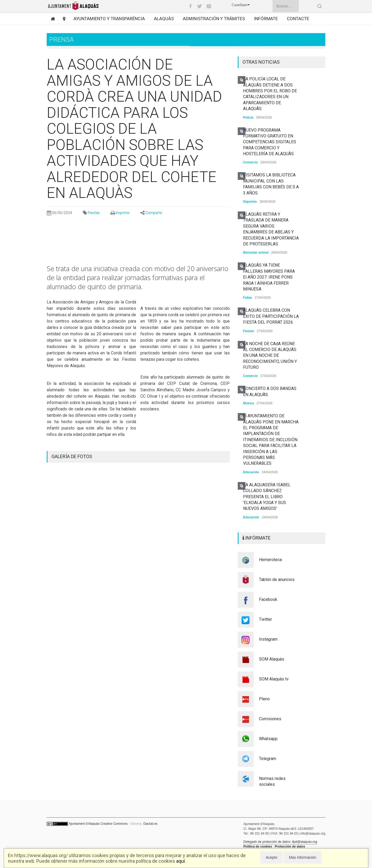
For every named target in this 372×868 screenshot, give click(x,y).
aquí (181, 861)
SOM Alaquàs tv (274, 679)
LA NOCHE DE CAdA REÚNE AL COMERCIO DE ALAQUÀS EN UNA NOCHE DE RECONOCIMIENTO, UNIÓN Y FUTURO (270, 356)
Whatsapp (268, 739)
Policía (248, 118)
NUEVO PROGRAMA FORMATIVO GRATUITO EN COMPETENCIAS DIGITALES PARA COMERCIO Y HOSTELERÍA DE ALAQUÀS (270, 142)
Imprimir (123, 213)
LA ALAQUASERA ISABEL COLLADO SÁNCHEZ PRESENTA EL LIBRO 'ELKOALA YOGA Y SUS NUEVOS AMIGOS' (267, 497)
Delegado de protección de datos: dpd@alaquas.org (280, 842)
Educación (251, 472)
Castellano (241, 5)
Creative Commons (114, 824)
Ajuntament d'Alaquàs (84, 824)
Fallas (248, 298)
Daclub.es (150, 824)
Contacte (298, 19)
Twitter (265, 619)
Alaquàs (164, 19)
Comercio (250, 162)
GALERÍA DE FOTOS (72, 456)
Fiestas (94, 213)
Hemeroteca (270, 560)
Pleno (264, 699)
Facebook (268, 599)
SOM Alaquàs (272, 659)
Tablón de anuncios (277, 580)
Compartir (154, 213)
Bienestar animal (256, 253)
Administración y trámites (214, 19)
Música (248, 403)
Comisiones (270, 719)
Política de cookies (258, 847)
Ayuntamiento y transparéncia (109, 19)
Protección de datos (290, 847)
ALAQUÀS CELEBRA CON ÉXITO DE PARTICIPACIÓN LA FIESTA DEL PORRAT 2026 (271, 316)
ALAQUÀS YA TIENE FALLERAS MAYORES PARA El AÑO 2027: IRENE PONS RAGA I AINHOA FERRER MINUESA (269, 277)
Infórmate (266, 19)
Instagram (268, 639)
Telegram (268, 759)
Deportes (250, 202)
